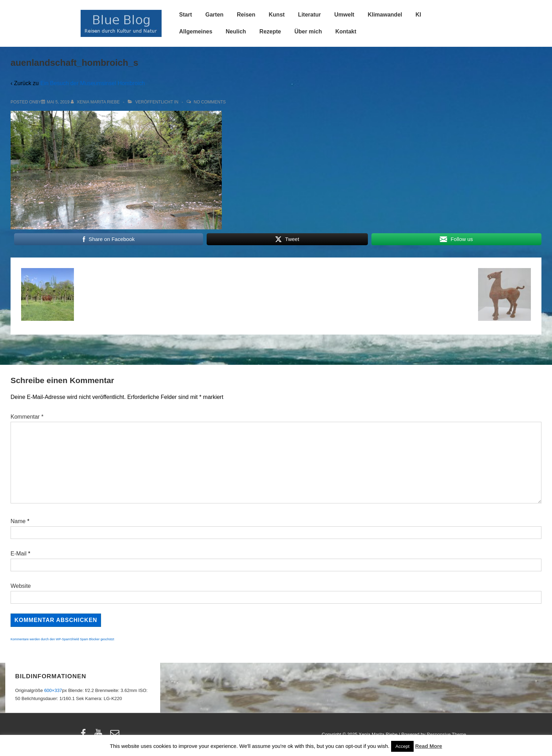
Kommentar (27, 417)
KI (418, 15)
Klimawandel (385, 15)
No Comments (210, 102)
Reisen (246, 15)
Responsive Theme (446, 734)
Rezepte (270, 31)
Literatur (310, 15)
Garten (214, 15)
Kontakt (346, 31)
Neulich (236, 31)
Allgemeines (196, 31)
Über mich (308, 31)
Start (186, 15)
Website (21, 586)
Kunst (277, 15)
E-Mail (18, 554)
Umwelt (344, 15)
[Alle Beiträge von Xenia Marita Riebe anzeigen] (96, 102)
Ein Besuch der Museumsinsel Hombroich (92, 83)
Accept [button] (402, 746)
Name (18, 521)
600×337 (53, 690)
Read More (429, 746)
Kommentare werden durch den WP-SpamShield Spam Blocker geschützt (62, 639)
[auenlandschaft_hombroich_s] (58, 102)
